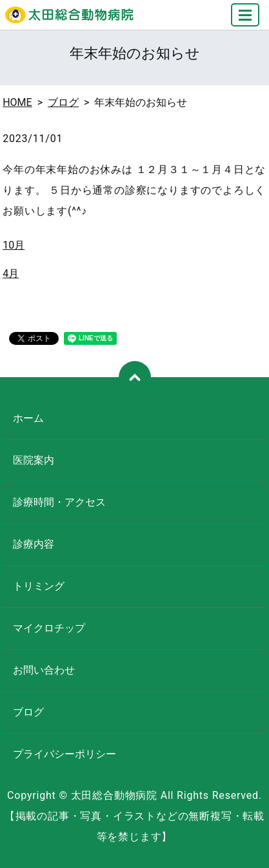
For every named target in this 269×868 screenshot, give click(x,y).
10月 (14, 245)
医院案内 (34, 460)
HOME (17, 102)
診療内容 (34, 544)
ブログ (63, 102)
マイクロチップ (49, 628)
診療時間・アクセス (59, 502)
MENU (246, 20)
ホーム (28, 418)
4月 (11, 274)
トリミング (39, 586)
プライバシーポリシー (65, 754)
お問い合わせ (44, 670)
